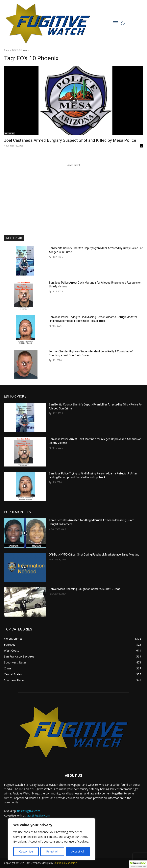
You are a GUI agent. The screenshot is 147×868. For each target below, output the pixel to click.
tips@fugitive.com (29, 811)
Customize (26, 851)
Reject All (52, 851)
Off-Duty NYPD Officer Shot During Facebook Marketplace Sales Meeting (94, 555)
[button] (138, 864)
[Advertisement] (74, 192)
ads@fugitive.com (39, 815)
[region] (52, 839)
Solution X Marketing (65, 863)
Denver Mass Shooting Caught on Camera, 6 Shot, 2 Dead (85, 589)
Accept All (78, 851)
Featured (10, 134)
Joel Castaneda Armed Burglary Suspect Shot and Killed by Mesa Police (70, 140)
